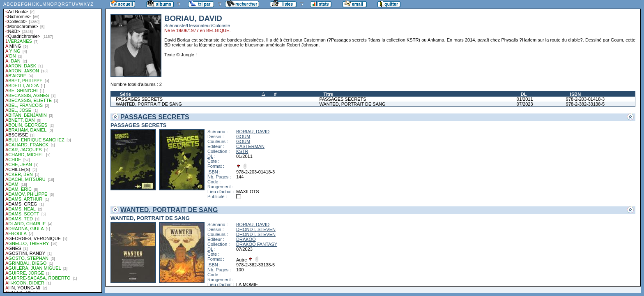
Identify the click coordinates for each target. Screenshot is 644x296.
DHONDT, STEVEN (256, 229)
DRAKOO (246, 239)
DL (524, 94)
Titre (328, 94)
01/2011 (525, 99)
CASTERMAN (250, 146)
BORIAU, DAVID (253, 132)
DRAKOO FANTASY (257, 244)
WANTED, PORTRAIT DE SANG (149, 104)
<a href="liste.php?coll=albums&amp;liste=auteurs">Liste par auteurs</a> (53, 146)
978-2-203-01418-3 (585, 99)
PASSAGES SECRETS (139, 99)
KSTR (242, 151)
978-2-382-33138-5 (585, 104)
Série (125, 94)
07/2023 (525, 104)
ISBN (575, 94)
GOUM (243, 136)
